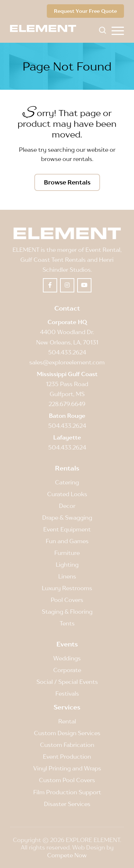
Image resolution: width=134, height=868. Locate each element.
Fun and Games (67, 541)
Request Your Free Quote (85, 11)
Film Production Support (67, 792)
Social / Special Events (67, 682)
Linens (67, 576)
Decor (67, 506)
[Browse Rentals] (67, 182)
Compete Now (67, 855)
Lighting (67, 565)
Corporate (67, 670)
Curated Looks (67, 494)
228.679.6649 (67, 404)
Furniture (67, 553)
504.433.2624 (67, 352)
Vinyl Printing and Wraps (67, 768)
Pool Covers (67, 600)
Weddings (67, 658)
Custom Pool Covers (67, 780)
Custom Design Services (67, 733)
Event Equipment (67, 529)
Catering (67, 482)
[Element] (46, 28)
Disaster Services (67, 804)
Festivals (67, 693)
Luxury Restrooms (67, 588)
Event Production (67, 757)
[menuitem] (118, 30)
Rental (67, 721)
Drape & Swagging (67, 518)
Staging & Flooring (67, 612)
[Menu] (118, 30)
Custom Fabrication (67, 745)
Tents (67, 623)
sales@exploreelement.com (67, 362)
